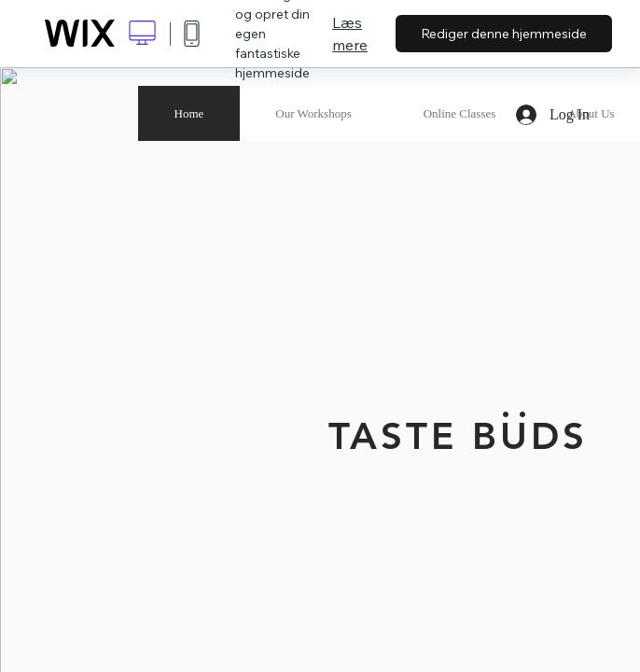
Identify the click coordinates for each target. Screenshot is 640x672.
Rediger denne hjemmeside (504, 34)
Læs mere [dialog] (350, 34)
